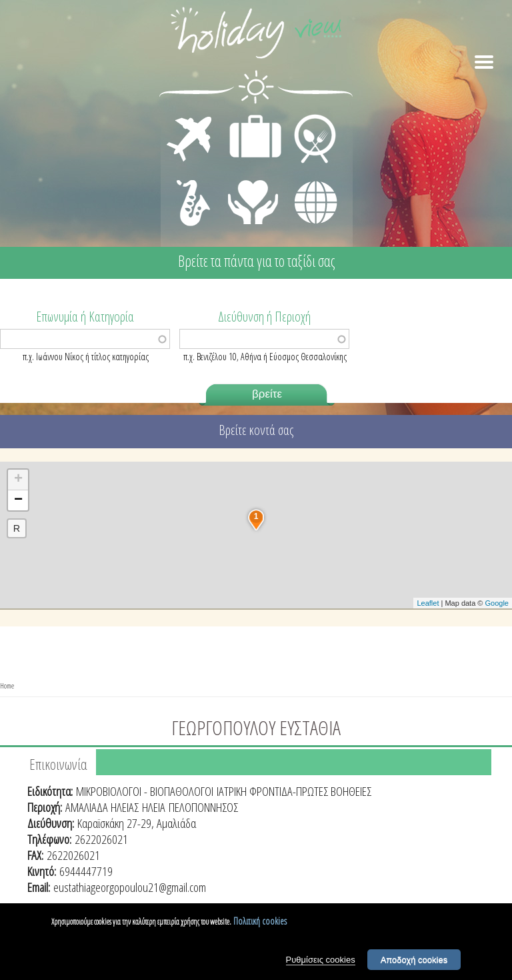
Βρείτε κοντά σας (256, 430)
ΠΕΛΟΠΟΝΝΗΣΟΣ (203, 807)
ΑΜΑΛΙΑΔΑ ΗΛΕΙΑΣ (102, 807)
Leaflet (428, 603)
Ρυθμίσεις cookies (321, 960)
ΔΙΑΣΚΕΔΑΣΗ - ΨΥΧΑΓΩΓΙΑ (190, 188)
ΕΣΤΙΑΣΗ (307, 117)
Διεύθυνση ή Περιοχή (264, 316)
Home (7, 685)
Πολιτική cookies (260, 921)
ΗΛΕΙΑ (154, 807)
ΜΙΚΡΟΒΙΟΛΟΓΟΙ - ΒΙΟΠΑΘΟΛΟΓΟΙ (145, 791)
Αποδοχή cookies (414, 960)
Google (497, 603)
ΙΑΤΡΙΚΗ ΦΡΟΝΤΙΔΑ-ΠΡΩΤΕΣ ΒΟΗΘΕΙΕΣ (294, 791)
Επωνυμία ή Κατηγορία (85, 316)
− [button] (18, 500)
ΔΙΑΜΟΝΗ (248, 117)
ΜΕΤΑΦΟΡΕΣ (191, 117)
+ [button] (18, 480)
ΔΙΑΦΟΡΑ (309, 177)
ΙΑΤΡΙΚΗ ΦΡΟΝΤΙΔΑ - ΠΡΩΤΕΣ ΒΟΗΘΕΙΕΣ (254, 197)
